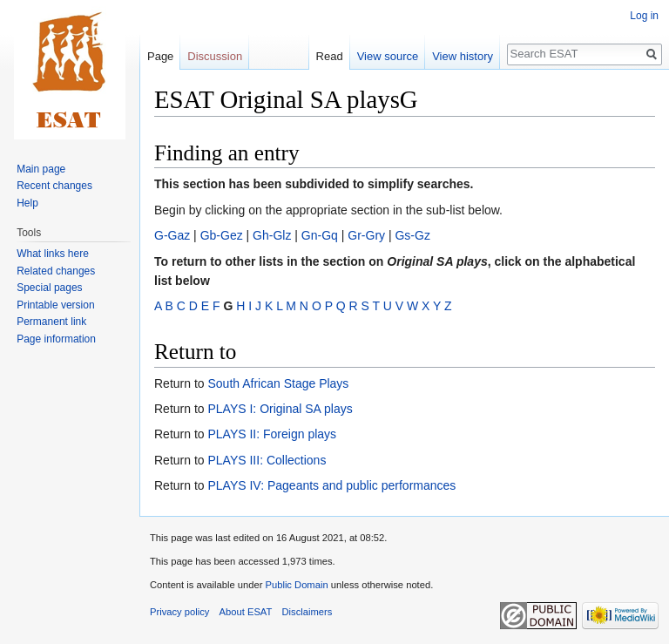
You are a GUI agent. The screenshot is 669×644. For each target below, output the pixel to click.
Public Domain (296, 585)
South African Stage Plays (278, 383)
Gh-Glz (272, 235)
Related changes (56, 271)
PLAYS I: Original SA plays (280, 409)
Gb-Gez (222, 235)
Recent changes (54, 186)
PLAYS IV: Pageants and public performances (331, 485)
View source (388, 56)
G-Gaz (172, 235)
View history (463, 56)
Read (330, 56)
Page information (56, 339)
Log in (644, 16)
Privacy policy (179, 612)
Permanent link (51, 322)
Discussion (215, 56)
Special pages (49, 288)
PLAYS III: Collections (267, 460)
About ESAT (246, 612)
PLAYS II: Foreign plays (272, 434)
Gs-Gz (412, 235)
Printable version (55, 305)
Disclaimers (307, 612)
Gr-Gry (366, 235)
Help (27, 203)
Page (160, 56)
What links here (53, 254)
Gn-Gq (320, 235)
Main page (41, 169)
